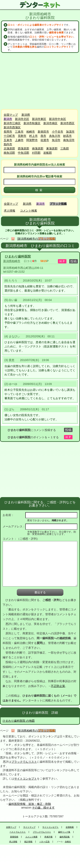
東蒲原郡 (52, 148)
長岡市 (8, 132)
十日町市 (9, 136)
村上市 (33, 136)
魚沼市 (56, 140)
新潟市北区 (22, 119)
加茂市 (70, 132)
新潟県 (26, 115)
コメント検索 (29, 211)
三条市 (19, 132)
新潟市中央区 (58, 119)
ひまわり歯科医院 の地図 (19, 721)
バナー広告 (45, 842)
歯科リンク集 (64, 832)
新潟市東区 (39, 119)
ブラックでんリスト (24, 762)
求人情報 (10, 211)
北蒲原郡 (9, 148)
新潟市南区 (50, 123)
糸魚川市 (55, 136)
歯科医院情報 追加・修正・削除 (30, 804)
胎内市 (8, 144)
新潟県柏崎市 (12, 261)
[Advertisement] (41, 81)
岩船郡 (48, 153)
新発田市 (43, 132)
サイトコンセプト (26, 779)
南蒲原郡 (38, 148)
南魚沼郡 (9, 153)
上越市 (19, 140)
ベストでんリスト (18, 832)
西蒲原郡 (23, 148)
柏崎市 (31, 132)
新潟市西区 (67, 123)
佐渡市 (45, 140)
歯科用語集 (65, 837)
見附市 (22, 136)
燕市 (43, 136)
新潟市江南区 (12, 123)
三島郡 (65, 148)
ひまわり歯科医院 (18, 256)
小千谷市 (58, 132)
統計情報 (28, 842)
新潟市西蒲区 (12, 127)
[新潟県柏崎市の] (37, 239)
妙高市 (67, 136)
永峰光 (68, 842)
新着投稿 (14, 837)
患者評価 (48, 837)
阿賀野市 (32, 140)
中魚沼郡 (23, 153)
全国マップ (11, 115)
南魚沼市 (69, 140)
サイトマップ (29, 827)
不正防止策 (58, 686)
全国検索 (70, 827)
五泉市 (8, 140)
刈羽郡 (36, 153)
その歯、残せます (43, 808)
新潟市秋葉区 (32, 123)
